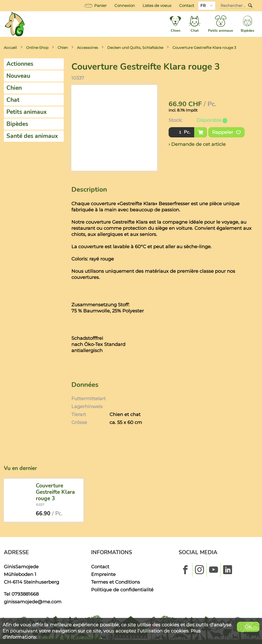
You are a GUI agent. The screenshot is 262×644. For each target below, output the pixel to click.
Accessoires (88, 48)
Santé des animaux (32, 136)
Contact (187, 6)
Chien (63, 48)
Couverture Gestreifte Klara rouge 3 (204, 48)
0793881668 (25, 594)
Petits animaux (27, 112)
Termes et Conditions (116, 582)
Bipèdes (17, 124)
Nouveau (18, 76)
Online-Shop (37, 48)
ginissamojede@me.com (33, 602)
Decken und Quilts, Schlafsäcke (135, 48)
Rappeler (226, 132)
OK (248, 627)
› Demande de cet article (197, 144)
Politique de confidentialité (122, 590)
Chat (13, 100)
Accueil (10, 48)
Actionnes (20, 64)
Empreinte (103, 574)
